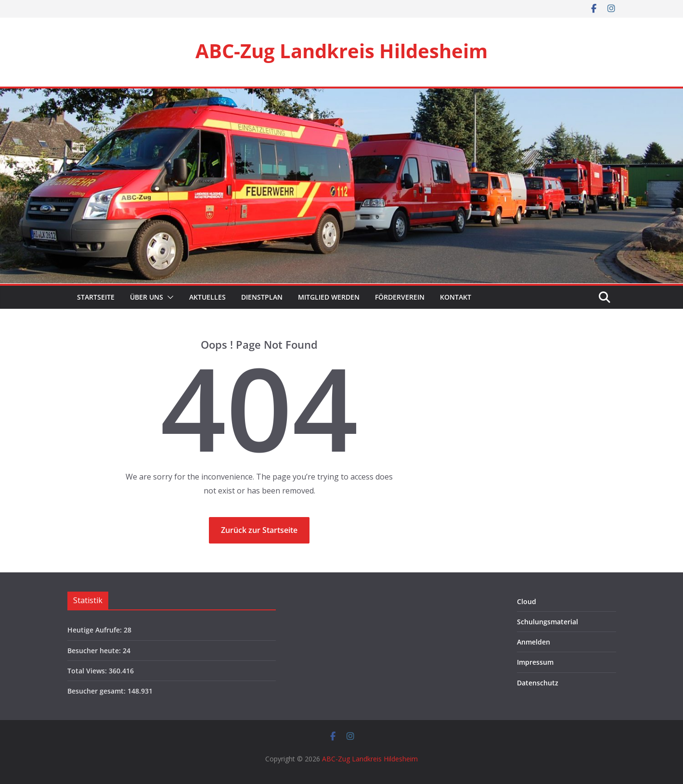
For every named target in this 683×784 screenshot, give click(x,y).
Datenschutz (538, 683)
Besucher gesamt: (97, 691)
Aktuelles (207, 297)
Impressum (535, 662)
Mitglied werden (329, 297)
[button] (168, 297)
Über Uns (147, 297)
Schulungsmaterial (548, 622)
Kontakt (456, 297)
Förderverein (400, 297)
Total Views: (88, 671)
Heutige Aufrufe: (96, 630)
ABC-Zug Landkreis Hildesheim (341, 51)
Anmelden (534, 642)
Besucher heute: (95, 651)
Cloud (527, 601)
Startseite (95, 297)
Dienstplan (262, 297)
